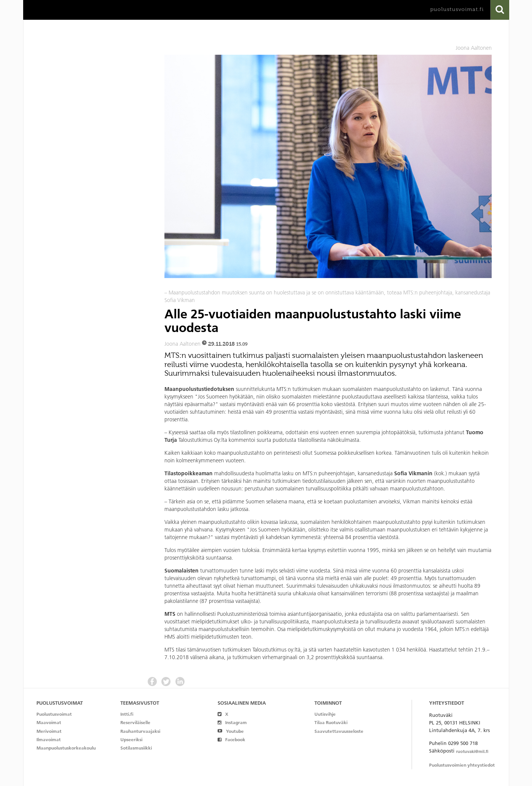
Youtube (231, 731)
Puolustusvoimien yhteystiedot (462, 765)
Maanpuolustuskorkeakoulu (66, 748)
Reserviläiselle (135, 722)
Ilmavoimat (49, 739)
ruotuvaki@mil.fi (472, 751)
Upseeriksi (131, 739)
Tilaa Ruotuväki (331, 722)
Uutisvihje (325, 714)
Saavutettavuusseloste (339, 731)
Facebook (231, 739)
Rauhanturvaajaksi (140, 731)
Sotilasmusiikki (136, 748)
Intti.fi (127, 714)
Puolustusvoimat (54, 714)
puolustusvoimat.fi (457, 9)
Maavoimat (49, 722)
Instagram (232, 722)
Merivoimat (49, 731)
